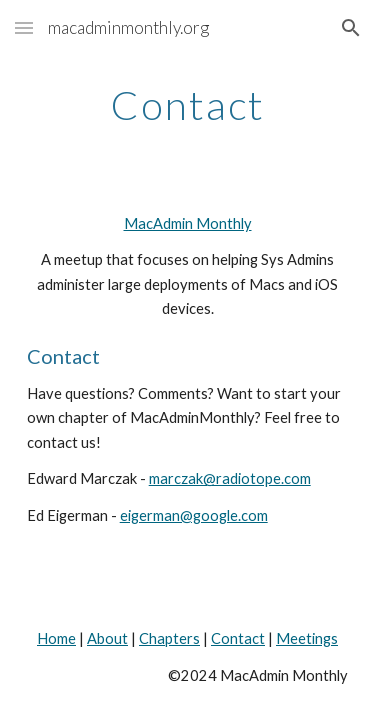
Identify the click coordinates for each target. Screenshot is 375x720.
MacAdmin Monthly (188, 223)
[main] (188, 105)
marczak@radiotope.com (230, 478)
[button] (24, 27)
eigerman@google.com (194, 515)
